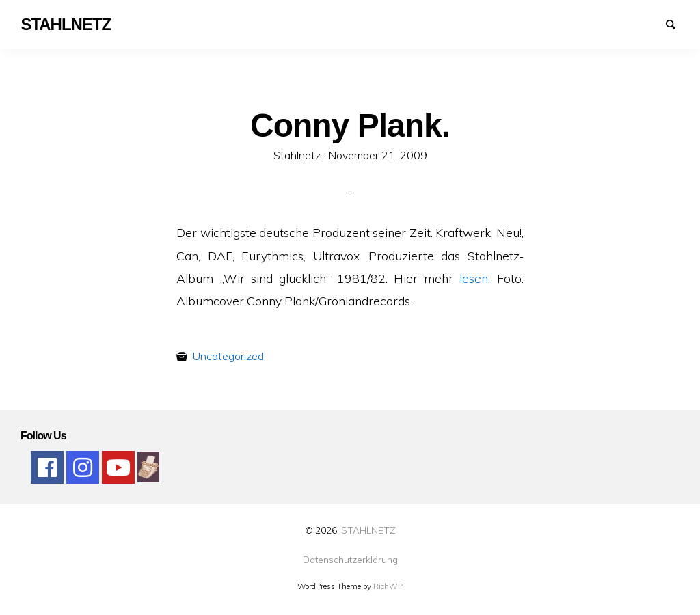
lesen (474, 278)
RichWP (388, 586)
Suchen (677, 23)
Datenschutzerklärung (350, 560)
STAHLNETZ (368, 530)
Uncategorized (228, 356)
